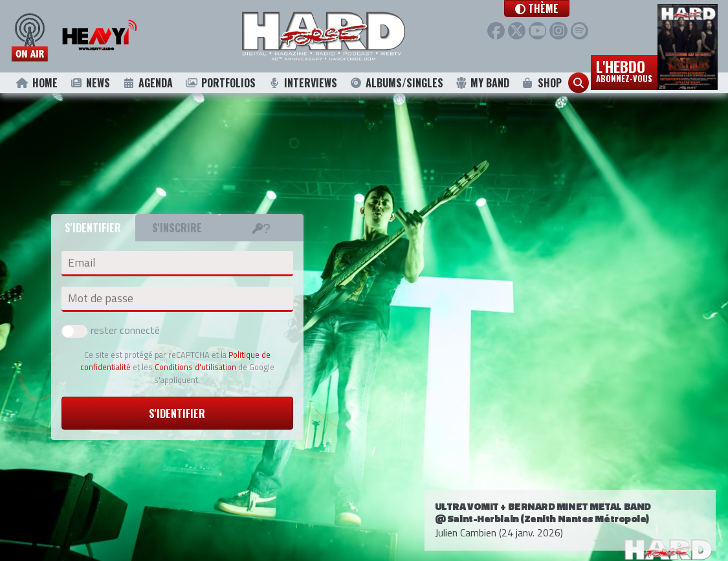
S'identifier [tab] (93, 228)
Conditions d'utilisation (195, 367)
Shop (541, 83)
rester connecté (111, 330)
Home (37, 83)
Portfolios (220, 83)
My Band (482, 83)
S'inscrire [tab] (177, 228)
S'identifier (177, 413)
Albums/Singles (397, 83)
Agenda (147, 83)
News (90, 83)
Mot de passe (101, 298)
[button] (557, 8)
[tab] (261, 228)
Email (82, 263)
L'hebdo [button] (624, 70)
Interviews (303, 83)
